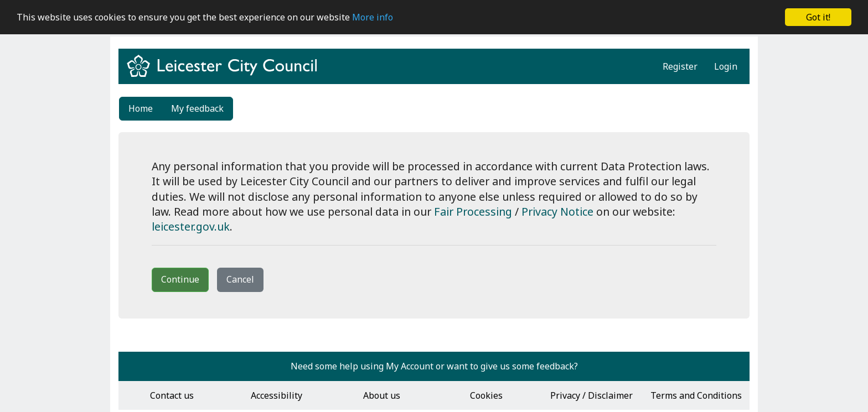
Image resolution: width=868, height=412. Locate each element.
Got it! (818, 17)
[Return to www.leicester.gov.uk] (226, 76)
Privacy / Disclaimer (591, 395)
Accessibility (277, 395)
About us (382, 395)
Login (726, 66)
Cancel (240, 279)
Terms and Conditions (696, 395)
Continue (180, 279)
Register (680, 66)
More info (373, 17)
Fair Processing (473, 212)
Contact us (172, 395)
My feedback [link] (197, 108)
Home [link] (141, 108)
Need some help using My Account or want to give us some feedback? (434, 366)
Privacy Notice (557, 212)
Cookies (486, 395)
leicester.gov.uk (191, 226)
